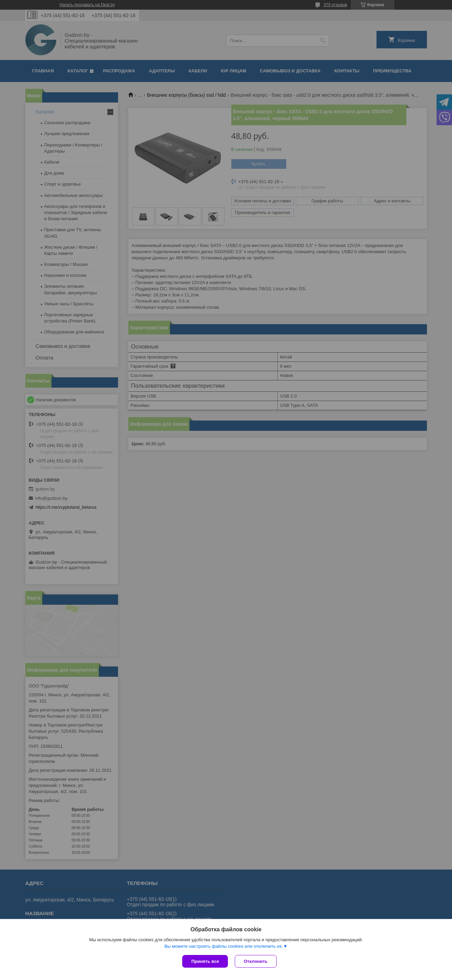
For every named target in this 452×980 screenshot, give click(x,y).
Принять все (205, 961)
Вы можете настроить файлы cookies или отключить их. (224, 946)
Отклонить (256, 961)
